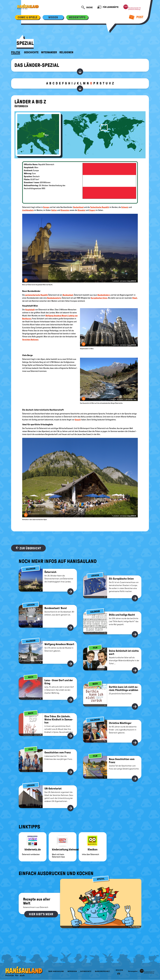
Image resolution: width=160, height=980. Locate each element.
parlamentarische (33, 295)
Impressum (72, 971)
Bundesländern (104, 295)
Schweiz (125, 207)
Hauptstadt (30, 310)
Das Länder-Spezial (37, 65)
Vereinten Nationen (30, 340)
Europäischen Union (99, 298)
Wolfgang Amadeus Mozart (56, 316)
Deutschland (78, 207)
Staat (135, 298)
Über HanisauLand (56, 971)
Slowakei (81, 210)
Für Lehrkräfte (108, 7)
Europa (46, 207)
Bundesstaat (68, 295)
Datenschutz (86, 971)
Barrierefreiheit (102, 971)
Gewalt (78, 420)
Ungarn (92, 210)
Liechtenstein (28, 210)
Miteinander (49, 52)
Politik (16, 52)
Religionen (66, 52)
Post (136, 17)
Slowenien (65, 210)
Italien (54, 210)
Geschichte (31, 52)
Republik (44, 295)
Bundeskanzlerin (54, 298)
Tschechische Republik (100, 207)
